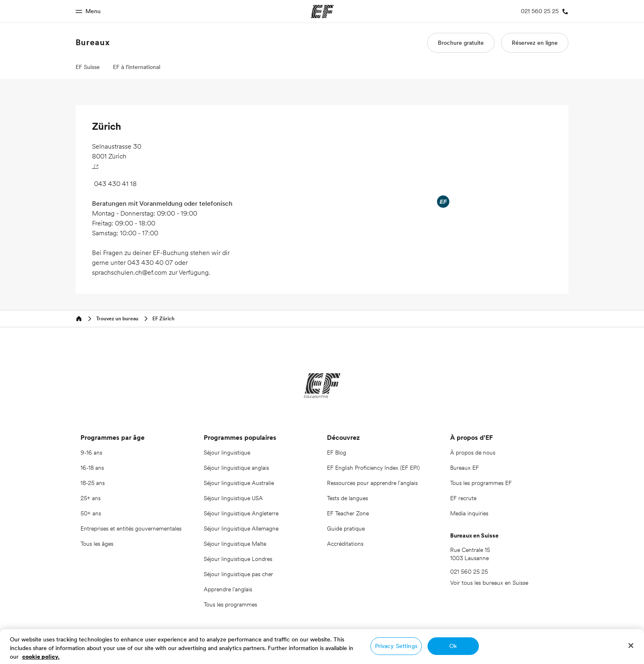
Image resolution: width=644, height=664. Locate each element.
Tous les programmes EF (481, 483)
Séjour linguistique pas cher (238, 574)
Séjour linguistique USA (233, 498)
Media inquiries (469, 513)
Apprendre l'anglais (228, 589)
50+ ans (91, 513)
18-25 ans (93, 483)
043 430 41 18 (115, 184)
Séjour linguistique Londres (238, 559)
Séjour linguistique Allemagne (241, 528)
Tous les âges (97, 544)
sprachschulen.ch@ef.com (130, 272)
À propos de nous (473, 453)
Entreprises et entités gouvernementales (131, 528)
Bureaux (93, 42)
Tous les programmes (230, 604)
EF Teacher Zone (348, 513)
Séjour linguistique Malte (235, 544)
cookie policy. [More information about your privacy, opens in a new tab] (41, 657)
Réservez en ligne (535, 43)
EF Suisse (88, 67)
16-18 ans (92, 468)
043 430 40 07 (150, 262)
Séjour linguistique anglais (236, 468)
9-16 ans (91, 453)
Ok (453, 646)
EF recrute (463, 498)
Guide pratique (346, 528)
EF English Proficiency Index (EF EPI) (373, 468)
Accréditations (345, 544)
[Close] (631, 646)
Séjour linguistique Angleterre (241, 513)
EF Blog (337, 453)
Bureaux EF (465, 468)
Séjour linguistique (227, 453)
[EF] (322, 386)
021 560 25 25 (469, 572)
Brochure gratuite (461, 43)
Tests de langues (347, 498)
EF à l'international (137, 67)
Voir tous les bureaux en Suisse (489, 583)
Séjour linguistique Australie (239, 483)
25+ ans (91, 498)
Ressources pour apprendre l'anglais (372, 483)
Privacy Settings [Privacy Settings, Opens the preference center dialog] (396, 646)
